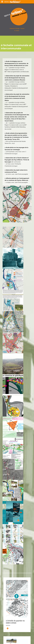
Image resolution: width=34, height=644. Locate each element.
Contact (17, 31)
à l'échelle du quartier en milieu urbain (15, 622)
